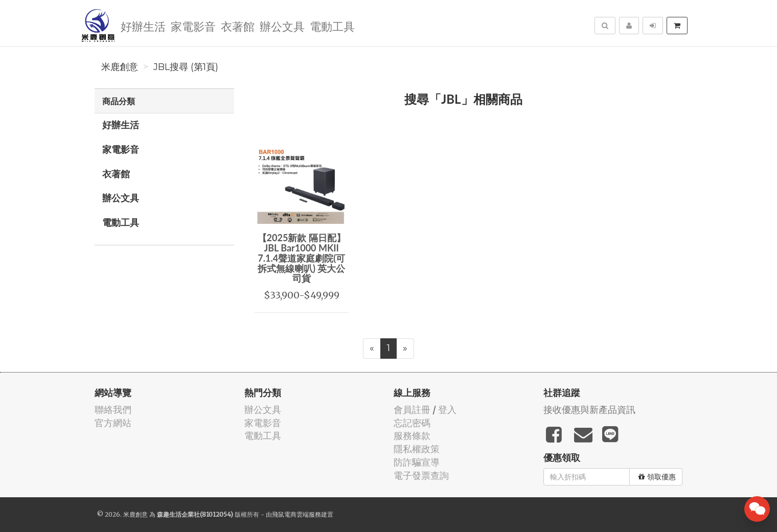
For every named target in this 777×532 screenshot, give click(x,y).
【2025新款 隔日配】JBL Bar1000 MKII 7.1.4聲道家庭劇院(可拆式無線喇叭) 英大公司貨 (302, 258)
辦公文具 (282, 26)
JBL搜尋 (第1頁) (186, 67)
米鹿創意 (120, 67)
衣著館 (238, 26)
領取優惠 (657, 477)
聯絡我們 (113, 410)
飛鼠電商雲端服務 (296, 514)
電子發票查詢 (421, 476)
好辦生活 (143, 26)
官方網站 (113, 423)
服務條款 (412, 436)
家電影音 (193, 26)
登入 (447, 410)
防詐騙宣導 (417, 462)
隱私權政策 (417, 449)
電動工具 (332, 26)
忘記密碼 (412, 423)
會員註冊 (412, 410)
